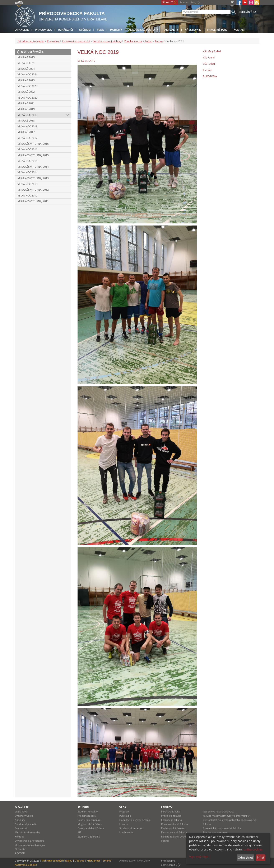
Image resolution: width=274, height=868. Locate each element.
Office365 (20, 849)
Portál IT (168, 2)
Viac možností (199, 857)
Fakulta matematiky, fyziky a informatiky (226, 816)
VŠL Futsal (209, 58)
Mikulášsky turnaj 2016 (33, 144)
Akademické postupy (143, 30)
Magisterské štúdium (90, 824)
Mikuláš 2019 (26, 109)
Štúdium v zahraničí (89, 837)
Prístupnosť (93, 861)
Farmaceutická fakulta (174, 832)
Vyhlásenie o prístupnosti (29, 841)
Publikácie (125, 816)
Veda (100, 30)
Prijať (261, 857)
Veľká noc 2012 (27, 196)
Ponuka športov (133, 41)
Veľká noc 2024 (27, 74)
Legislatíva (21, 812)
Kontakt (240, 30)
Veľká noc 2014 (27, 172)
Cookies (79, 861)
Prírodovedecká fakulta (31, 41)
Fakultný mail (217, 30)
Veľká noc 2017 (27, 138)
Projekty (124, 812)
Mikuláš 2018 (26, 121)
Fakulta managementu (216, 832)
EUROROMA (210, 76)
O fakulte (22, 30)
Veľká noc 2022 (27, 98)
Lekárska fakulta (171, 812)
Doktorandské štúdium (91, 828)
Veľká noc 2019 (27, 115)
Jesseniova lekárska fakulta (219, 812)
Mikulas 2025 (26, 57)
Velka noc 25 (26, 63)
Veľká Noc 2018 (27, 126)
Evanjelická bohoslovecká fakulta (222, 828)
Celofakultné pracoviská (76, 41)
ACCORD (20, 853)
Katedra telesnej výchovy (107, 41)
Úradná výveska (24, 816)
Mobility (116, 30)
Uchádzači (66, 30)
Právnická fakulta (171, 816)
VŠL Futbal (209, 64)
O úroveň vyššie (32, 52)
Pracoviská (43, 30)
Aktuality (171, 30)
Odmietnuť (245, 857)
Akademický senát (25, 824)
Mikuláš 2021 (26, 103)
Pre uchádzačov (87, 816)
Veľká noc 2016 (27, 149)
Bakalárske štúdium (89, 820)
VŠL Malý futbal (212, 51)
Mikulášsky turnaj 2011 (33, 201)
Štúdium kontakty (88, 812)
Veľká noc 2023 (27, 86)
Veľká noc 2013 (27, 184)
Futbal (149, 41)
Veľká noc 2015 (27, 161)
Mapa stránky (188, 2)
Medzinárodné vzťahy (27, 832)
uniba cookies (253, 849)
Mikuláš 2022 (26, 92)
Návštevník (193, 30)
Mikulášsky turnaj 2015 (33, 155)
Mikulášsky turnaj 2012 (33, 190)
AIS (79, 832)
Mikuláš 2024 (26, 69)
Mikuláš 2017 (26, 132)
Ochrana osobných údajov (30, 845)
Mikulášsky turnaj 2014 (33, 167)
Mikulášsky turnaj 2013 (33, 178)
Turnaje (159, 41)
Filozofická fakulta (171, 820)
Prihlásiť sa (247, 12)
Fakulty (167, 807)
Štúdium (85, 30)
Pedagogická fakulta (173, 828)
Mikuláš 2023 (26, 80)
